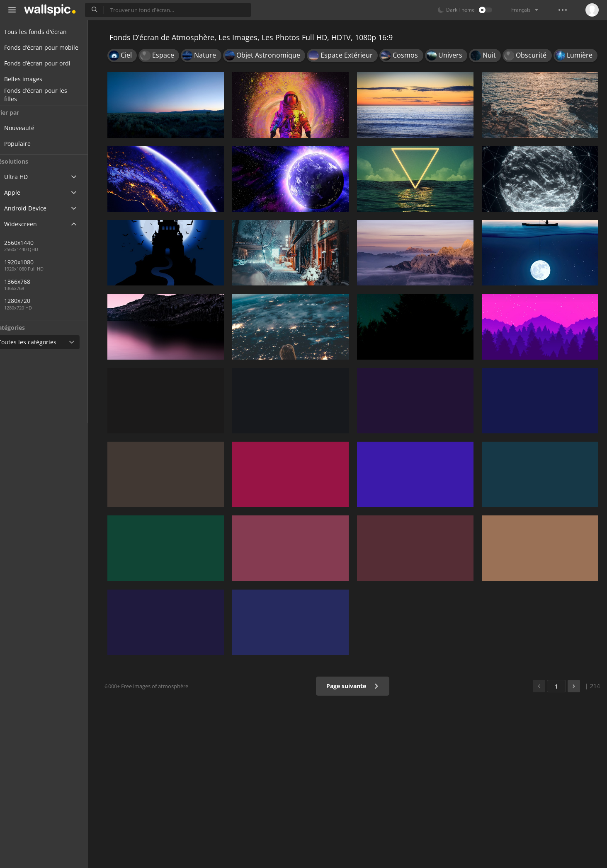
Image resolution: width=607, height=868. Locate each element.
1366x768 (33, 282)
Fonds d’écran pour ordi (47, 63)
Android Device (35, 208)
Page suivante (355, 686)
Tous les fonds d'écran (45, 32)
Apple (22, 192)
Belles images (33, 79)
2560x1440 (35, 243)
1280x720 (33, 301)
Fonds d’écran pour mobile (51, 47)
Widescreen (30, 224)
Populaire (33, 144)
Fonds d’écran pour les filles (46, 95)
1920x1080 (62, 262)
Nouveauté (35, 128)
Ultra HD (26, 177)
